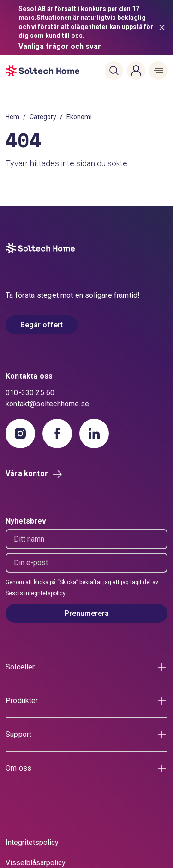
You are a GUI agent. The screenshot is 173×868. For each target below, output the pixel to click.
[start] (19, 71)
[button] (114, 71)
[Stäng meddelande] (164, 28)
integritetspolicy (45, 593)
